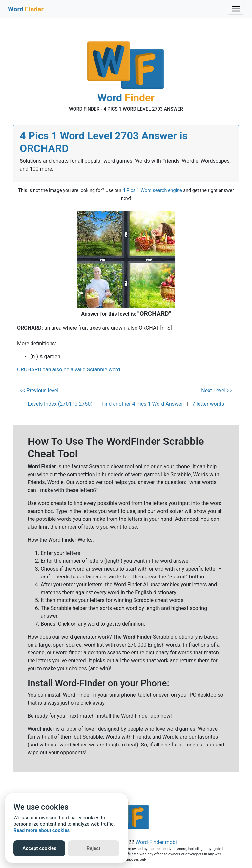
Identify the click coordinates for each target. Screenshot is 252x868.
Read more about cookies (42, 830)
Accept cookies (39, 848)
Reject (94, 848)
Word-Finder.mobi (156, 842)
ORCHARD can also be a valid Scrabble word (69, 370)
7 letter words (208, 404)
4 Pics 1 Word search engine (152, 190)
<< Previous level (39, 391)
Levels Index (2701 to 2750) (60, 404)
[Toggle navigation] (236, 9)
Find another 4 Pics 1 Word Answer (142, 404)
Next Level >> (217, 391)
